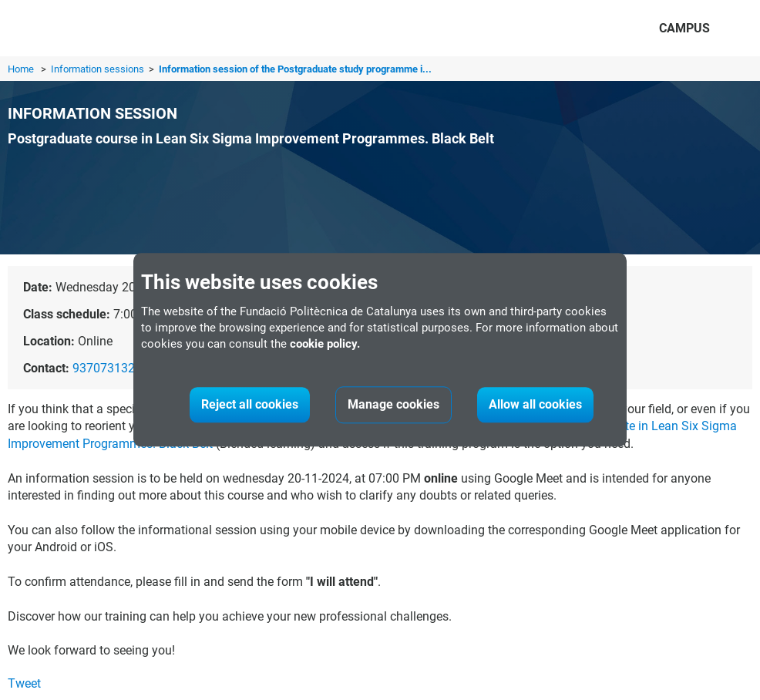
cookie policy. (325, 345)
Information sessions (99, 69)
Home (21, 69)
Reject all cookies (250, 405)
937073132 (104, 368)
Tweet (24, 683)
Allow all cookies (535, 405)
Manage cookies (393, 405)
